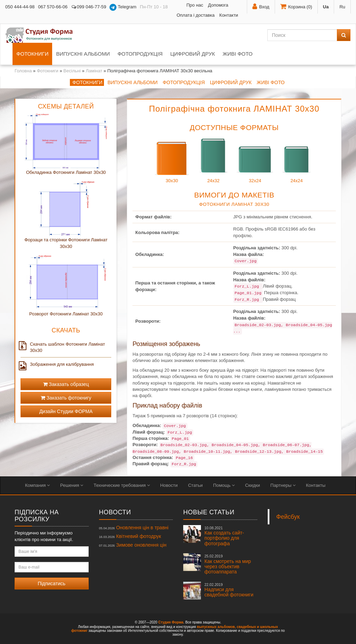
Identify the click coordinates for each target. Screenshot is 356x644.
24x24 (297, 159)
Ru (342, 7)
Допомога (218, 5)
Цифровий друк (193, 54)
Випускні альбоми (83, 54)
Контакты (316, 485)
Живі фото (237, 54)
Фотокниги (32, 54)
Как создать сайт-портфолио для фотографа (224, 536)
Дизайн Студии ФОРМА (66, 411)
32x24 (255, 159)
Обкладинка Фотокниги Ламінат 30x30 (66, 172)
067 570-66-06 (53, 7)
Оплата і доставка (196, 15)
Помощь (224, 485)
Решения (72, 485)
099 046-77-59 (88, 7)
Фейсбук (288, 517)
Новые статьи (209, 512)
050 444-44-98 (20, 7)
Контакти (229, 15)
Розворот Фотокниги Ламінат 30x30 (66, 314)
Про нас (195, 5)
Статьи (195, 485)
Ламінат (94, 71)
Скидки (253, 485)
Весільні (72, 71)
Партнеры (283, 485)
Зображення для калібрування (57, 364)
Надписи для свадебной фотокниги (229, 590)
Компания (37, 485)
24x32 (213, 159)
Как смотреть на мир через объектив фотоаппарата (228, 564)
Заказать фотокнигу (66, 398)
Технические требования (122, 485)
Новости (169, 485)
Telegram (123, 7)
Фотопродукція (140, 54)
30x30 (172, 159)
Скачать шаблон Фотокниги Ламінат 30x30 (63, 347)
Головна (23, 71)
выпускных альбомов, (216, 627)
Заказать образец (66, 384)
